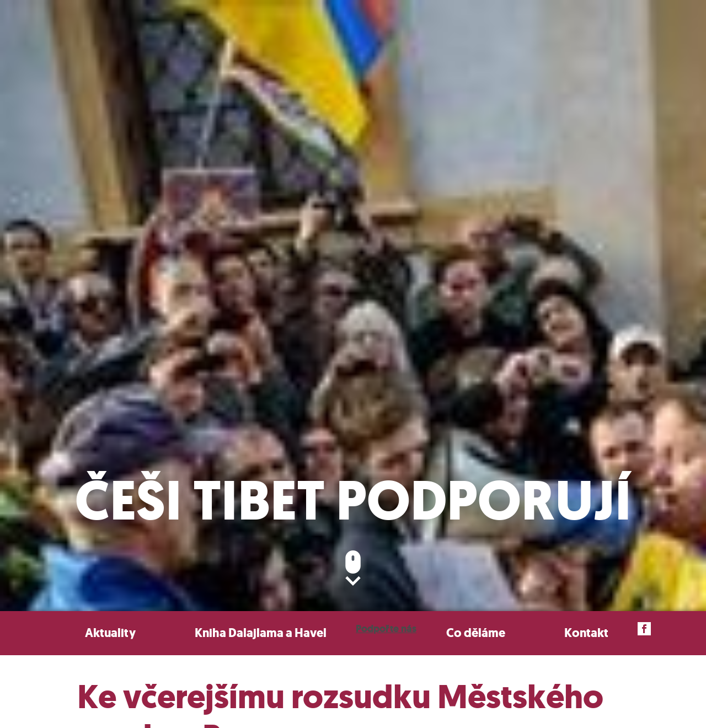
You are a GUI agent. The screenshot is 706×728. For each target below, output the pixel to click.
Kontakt (586, 633)
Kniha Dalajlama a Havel (261, 633)
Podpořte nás (386, 629)
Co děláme (476, 633)
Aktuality (110, 633)
